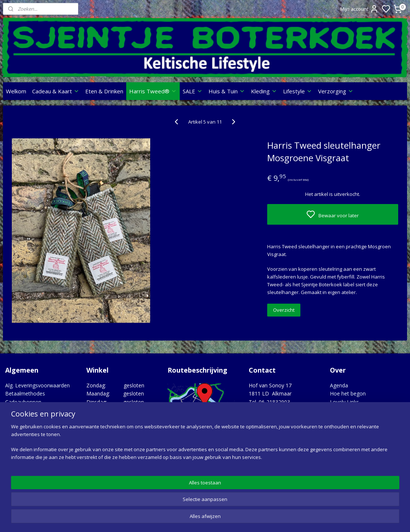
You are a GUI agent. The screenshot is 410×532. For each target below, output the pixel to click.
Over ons (16, 418)
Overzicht (284, 310)
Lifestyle (298, 91)
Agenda (339, 385)
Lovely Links (344, 402)
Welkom (16, 91)
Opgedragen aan (350, 418)
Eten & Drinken (104, 91)
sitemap (234, 519)
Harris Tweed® (153, 91)
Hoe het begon (348, 393)
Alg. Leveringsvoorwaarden (37, 385)
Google (392, 482)
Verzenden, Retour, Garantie (39, 435)
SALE (193, 91)
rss (250, 519)
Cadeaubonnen (23, 402)
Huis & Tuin (227, 91)
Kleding (264, 91)
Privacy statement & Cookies (40, 427)
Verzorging (336, 91)
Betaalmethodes (25, 393)
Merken (339, 410)
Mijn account (359, 9)
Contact (15, 410)
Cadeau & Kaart (56, 91)
